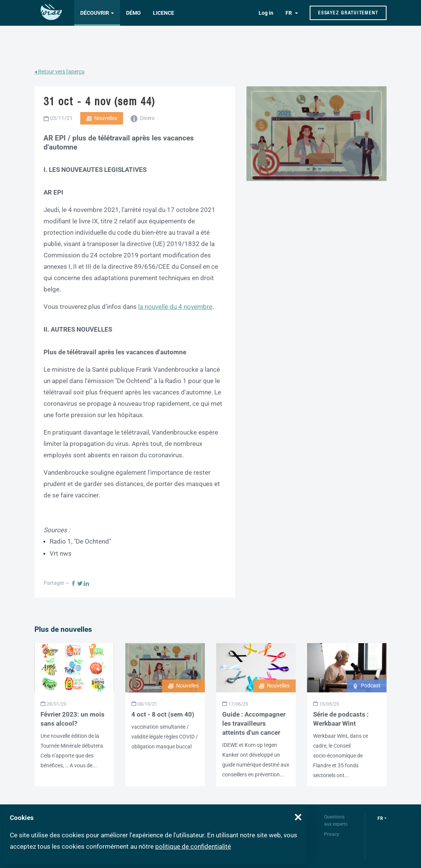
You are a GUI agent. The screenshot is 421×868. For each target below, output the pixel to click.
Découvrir (95, 13)
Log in (266, 13)
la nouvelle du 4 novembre (175, 307)
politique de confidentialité (193, 846)
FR (289, 13)
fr (380, 818)
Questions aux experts (336, 820)
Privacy (332, 834)
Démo (133, 13)
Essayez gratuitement (348, 13)
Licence (164, 13)
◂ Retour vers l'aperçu (59, 72)
